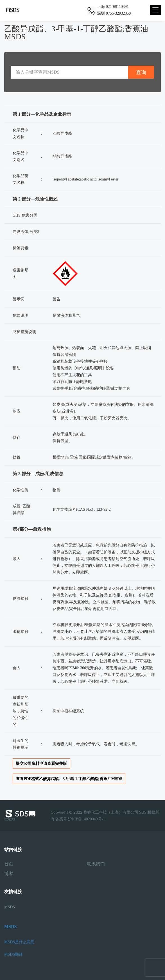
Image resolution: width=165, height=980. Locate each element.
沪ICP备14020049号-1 (86, 819)
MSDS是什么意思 (19, 942)
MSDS (10, 907)
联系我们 (96, 864)
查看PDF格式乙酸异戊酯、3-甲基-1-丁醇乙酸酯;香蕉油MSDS (69, 779)
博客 (9, 874)
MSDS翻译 (13, 954)
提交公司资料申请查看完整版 (41, 764)
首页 (9, 864)
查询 (141, 72)
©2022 (21, 816)
